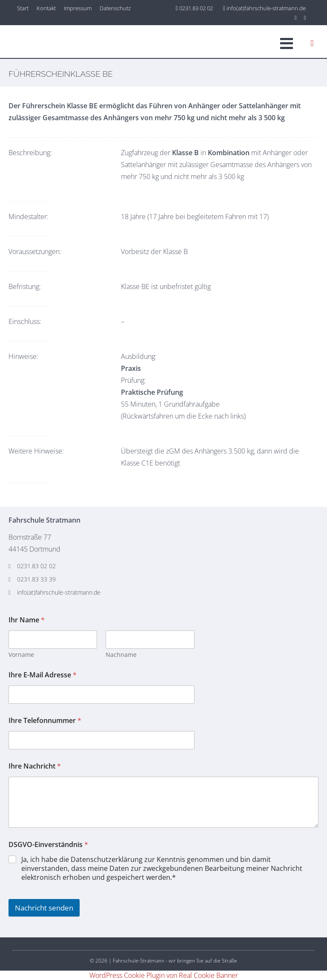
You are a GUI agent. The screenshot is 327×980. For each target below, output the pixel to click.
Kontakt (46, 8)
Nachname (121, 655)
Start (23, 8)
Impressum (78, 8)
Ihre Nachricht (35, 766)
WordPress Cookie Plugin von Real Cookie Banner (164, 975)
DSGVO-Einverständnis (48, 845)
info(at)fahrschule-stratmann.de (264, 8)
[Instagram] (296, 17)
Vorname (21, 655)
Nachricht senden (44, 908)
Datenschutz (115, 8)
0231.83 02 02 (194, 8)
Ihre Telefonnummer (45, 721)
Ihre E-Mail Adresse (43, 675)
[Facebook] (305, 17)
